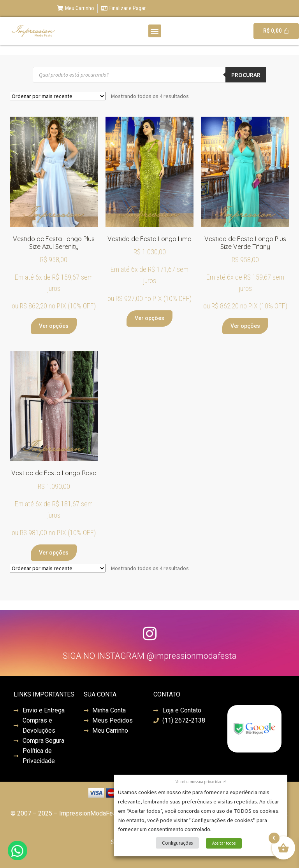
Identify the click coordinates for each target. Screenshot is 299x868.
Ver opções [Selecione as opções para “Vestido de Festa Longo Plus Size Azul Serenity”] (54, 326)
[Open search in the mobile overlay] (149, 75)
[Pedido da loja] (58, 96)
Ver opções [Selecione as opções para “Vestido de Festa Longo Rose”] (54, 553)
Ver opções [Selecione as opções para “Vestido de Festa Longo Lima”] (149, 318)
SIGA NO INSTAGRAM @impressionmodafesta (150, 656)
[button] (155, 31)
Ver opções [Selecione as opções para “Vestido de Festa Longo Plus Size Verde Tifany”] (245, 326)
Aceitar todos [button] (224, 843)
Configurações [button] (177, 843)
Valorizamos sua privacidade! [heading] (201, 782)
